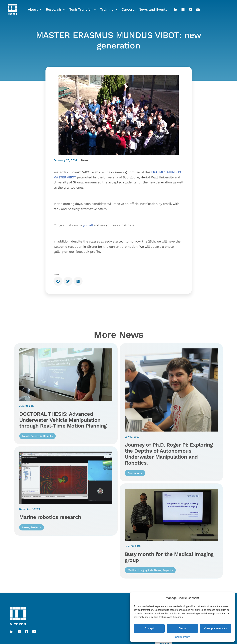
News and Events (153, 5)
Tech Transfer (83, 5)
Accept (149, 628)
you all (88, 225)
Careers (128, 5)
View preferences (216, 628)
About (35, 5)
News (85, 160)
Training (109, 5)
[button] (58, 281)
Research (55, 5)
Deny (182, 628)
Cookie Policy (182, 637)
